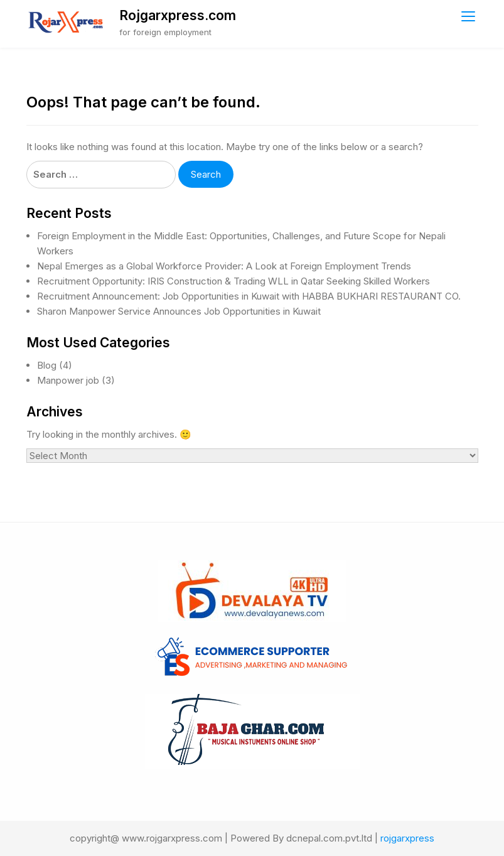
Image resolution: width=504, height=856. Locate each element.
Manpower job (68, 380)
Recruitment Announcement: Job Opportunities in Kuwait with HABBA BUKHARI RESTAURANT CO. (249, 296)
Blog (47, 365)
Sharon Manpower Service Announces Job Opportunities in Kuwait (179, 311)
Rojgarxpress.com (178, 15)
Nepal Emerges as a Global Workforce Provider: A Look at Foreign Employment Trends (224, 266)
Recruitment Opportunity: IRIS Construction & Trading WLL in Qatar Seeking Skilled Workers (233, 281)
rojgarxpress (407, 838)
